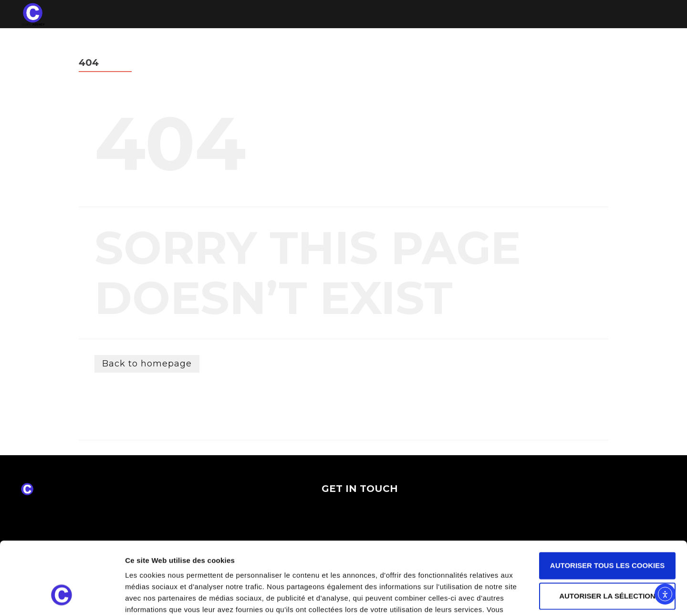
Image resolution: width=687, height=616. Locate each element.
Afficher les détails (526, 597)
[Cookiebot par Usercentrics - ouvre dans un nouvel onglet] (62, 597)
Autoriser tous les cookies (607, 503)
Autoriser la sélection (607, 533)
